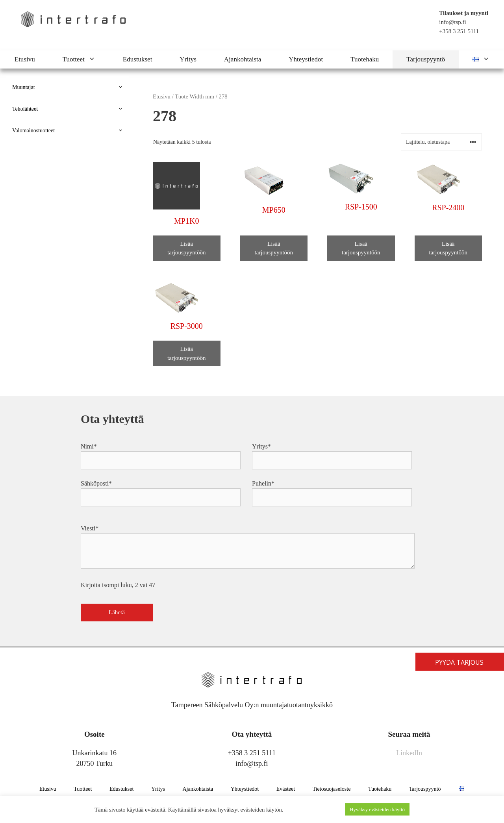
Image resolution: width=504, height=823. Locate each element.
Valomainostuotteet (71, 131)
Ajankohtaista (243, 59)
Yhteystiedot (306, 59)
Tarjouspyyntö (426, 59)
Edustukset (138, 59)
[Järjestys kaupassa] (441, 142)
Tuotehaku (365, 59)
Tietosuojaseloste (332, 789)
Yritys (188, 59)
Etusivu (25, 59)
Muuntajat (71, 87)
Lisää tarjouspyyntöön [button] (187, 248)
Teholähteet (71, 109)
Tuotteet (86, 59)
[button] (97, 59)
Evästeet (286, 789)
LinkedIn (409, 753)
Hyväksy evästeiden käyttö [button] (377, 809)
